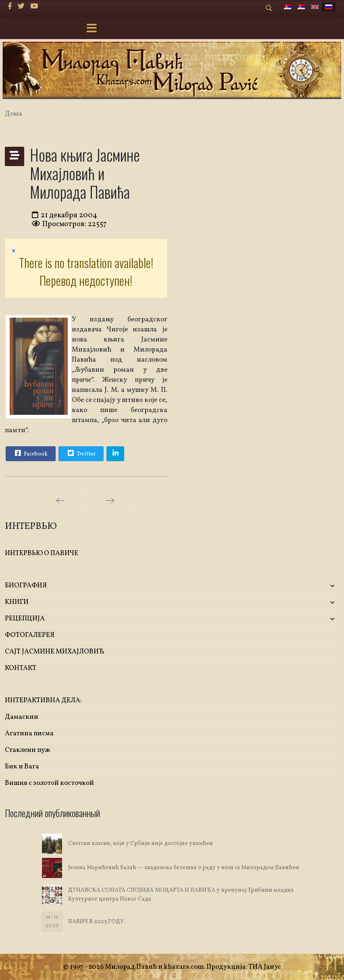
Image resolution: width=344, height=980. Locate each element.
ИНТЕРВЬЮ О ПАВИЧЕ (42, 553)
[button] (284, 586)
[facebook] (10, 7)
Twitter (81, 453)
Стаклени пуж (28, 750)
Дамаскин (22, 717)
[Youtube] (34, 7)
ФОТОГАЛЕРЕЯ (30, 635)
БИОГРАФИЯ (26, 586)
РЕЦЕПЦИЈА (25, 619)
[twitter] (21, 7)
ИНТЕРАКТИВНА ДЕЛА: (43, 700)
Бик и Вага (22, 767)
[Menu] (92, 29)
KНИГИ (17, 602)
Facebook (30, 453)
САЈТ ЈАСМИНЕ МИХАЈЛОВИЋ (55, 652)
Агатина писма (29, 733)
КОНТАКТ (21, 668)
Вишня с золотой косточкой (49, 783)
